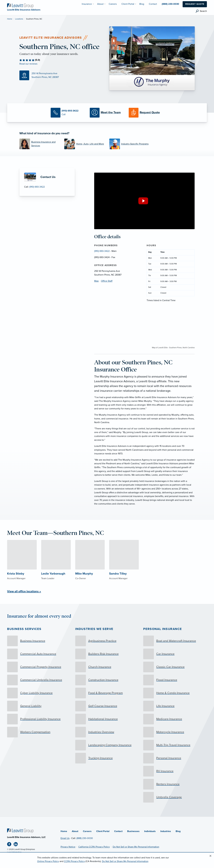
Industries (166, 831)
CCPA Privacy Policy (74, 861)
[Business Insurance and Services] (40, 144)
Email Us (65, 838)
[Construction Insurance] (107, 680)
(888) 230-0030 (85, 838)
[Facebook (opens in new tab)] (10, 845)
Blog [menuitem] (142, 4)
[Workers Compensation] (39, 732)
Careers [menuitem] (113, 4)
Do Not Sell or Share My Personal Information (136, 847)
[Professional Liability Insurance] (39, 719)
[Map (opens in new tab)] (62, 75)
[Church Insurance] (107, 667)
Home (10, 19)
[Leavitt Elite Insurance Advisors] (20, 5)
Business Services (24, 629)
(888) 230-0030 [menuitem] (170, 4)
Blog (178, 831)
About (75, 831)
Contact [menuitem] (153, 4)
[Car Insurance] (175, 654)
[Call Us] (68, 113)
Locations (19, 19)
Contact (118, 831)
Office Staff (107, 281)
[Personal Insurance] (175, 758)
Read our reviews (28, 64)
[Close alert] (210, 856)
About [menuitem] (100, 4)
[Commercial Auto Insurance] (39, 654)
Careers (87, 831)
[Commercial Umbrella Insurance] (39, 680)
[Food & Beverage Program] (107, 693)
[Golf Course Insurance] (107, 706)
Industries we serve (94, 629)
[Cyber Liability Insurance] (39, 693)
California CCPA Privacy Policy (94, 847)
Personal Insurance (162, 629)
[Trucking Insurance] (107, 758)
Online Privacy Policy (48, 861)
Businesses (133, 831)
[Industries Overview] (107, 732)
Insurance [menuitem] (87, 4)
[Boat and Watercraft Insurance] (175, 641)
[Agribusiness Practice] (107, 641)
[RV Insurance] (175, 771)
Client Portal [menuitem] (128, 4)
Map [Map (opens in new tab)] (96, 281)
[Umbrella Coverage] (175, 797)
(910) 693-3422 (37, 187)
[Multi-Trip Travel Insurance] (175, 745)
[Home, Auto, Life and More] (85, 144)
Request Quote (195, 4)
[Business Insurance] (39, 641)
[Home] (20, 831)
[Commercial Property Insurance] (39, 667)
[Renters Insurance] (175, 784)
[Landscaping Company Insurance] (107, 745)
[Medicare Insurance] (175, 719)
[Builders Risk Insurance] (107, 654)
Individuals (150, 831)
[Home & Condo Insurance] (175, 693)
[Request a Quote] (146, 113)
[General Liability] (39, 706)
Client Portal (103, 831)
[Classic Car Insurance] (175, 667)
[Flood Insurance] (175, 680)
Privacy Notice (68, 847)
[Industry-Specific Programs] (130, 144)
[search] (201, 11)
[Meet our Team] (107, 113)
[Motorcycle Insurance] (175, 732)
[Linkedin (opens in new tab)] (17, 845)
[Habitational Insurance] (107, 719)
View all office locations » (24, 591)
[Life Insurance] (175, 706)
